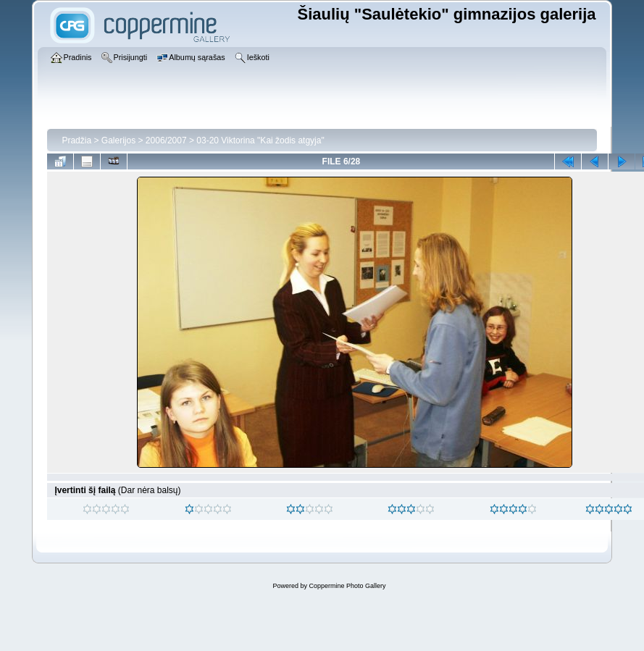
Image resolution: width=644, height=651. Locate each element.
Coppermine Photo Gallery (347, 586)
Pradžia (76, 140)
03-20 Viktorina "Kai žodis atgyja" (260, 140)
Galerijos (118, 140)
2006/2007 (166, 140)
